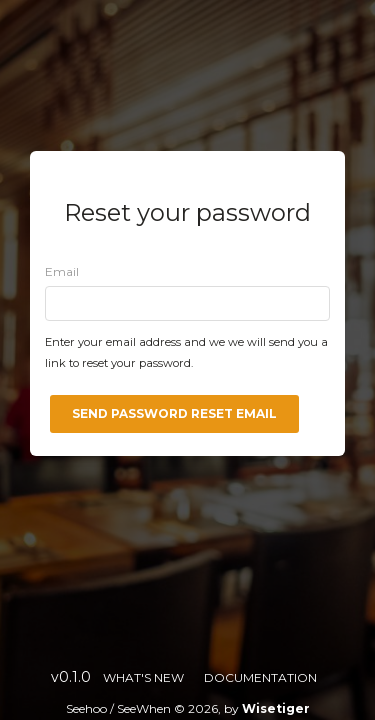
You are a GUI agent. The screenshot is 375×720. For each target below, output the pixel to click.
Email (62, 271)
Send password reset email (174, 413)
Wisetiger (276, 708)
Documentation (260, 677)
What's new (143, 677)
